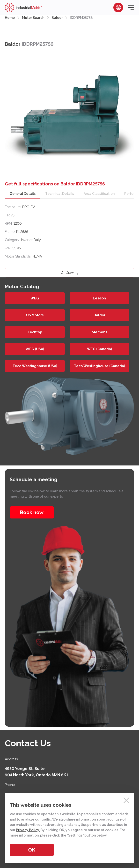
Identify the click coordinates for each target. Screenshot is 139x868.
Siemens (99, 332)
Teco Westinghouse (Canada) (99, 366)
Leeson (99, 298)
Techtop (35, 332)
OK (32, 850)
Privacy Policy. (28, 830)
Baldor (57, 18)
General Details (23, 194)
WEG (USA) (35, 349)
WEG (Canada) (99, 349)
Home (10, 18)
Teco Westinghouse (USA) (35, 366)
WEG (35, 298)
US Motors (35, 315)
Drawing (70, 273)
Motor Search (33, 18)
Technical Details (60, 194)
